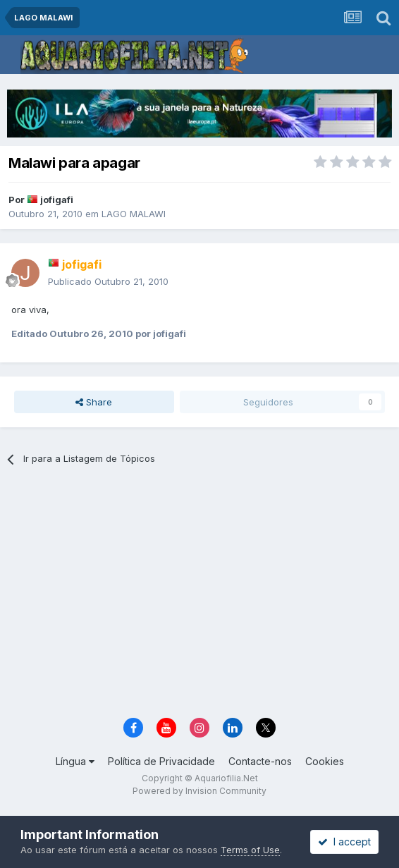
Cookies (325, 761)
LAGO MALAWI (134, 214)
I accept (344, 842)
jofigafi (57, 200)
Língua (75, 761)
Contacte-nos (260, 761)
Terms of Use (250, 850)
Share (94, 402)
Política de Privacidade (161, 761)
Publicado (108, 281)
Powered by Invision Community (199, 791)
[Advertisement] (209, 597)
